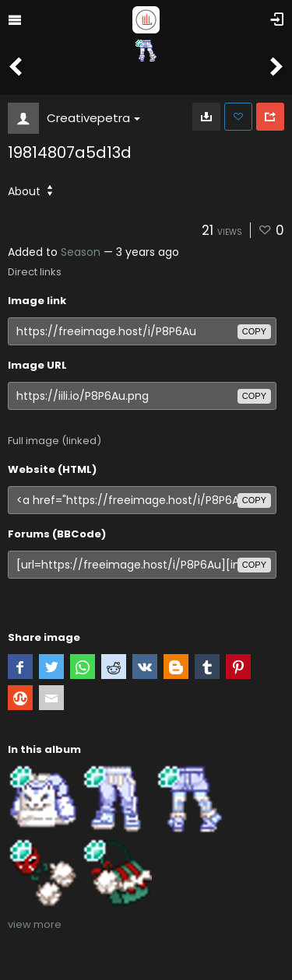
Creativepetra (93, 118)
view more (35, 924)
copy (254, 331)
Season (81, 252)
